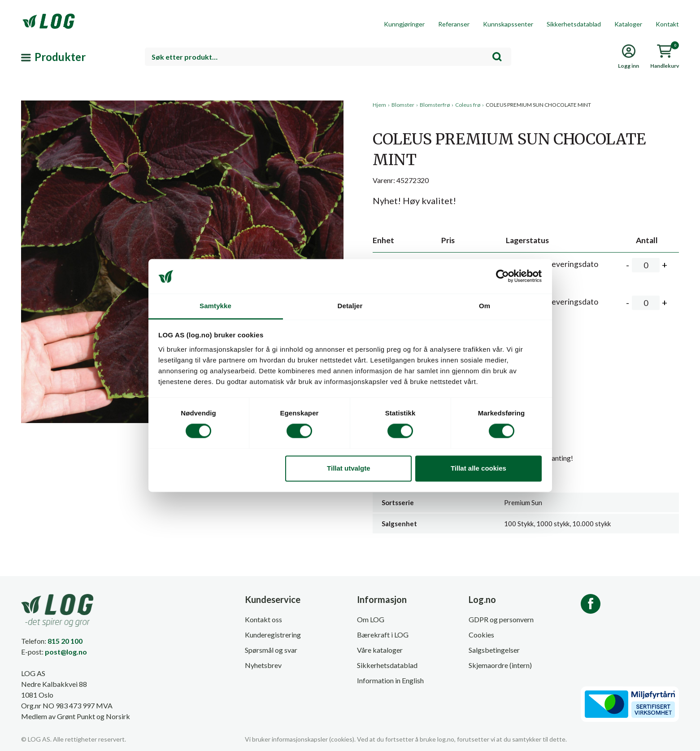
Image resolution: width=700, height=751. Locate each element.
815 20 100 (65, 641)
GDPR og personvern (501, 619)
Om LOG (371, 619)
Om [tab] (485, 306)
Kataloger (628, 24)
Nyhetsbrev (263, 665)
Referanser (454, 24)
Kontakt (667, 24)
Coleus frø (468, 105)
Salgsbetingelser (494, 650)
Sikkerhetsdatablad (574, 24)
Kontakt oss (263, 619)
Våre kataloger (380, 650)
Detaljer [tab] (350, 306)
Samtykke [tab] (215, 306)
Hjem (379, 105)
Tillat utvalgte (348, 468)
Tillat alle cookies (478, 468)
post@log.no (66, 652)
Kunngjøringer (404, 24)
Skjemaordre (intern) (500, 665)
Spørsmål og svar (271, 650)
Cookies (481, 635)
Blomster (403, 105)
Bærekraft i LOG (383, 635)
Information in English (390, 680)
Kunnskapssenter (508, 24)
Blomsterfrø (435, 105)
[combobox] (328, 57)
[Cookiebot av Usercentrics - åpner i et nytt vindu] (502, 276)
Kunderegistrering (273, 635)
